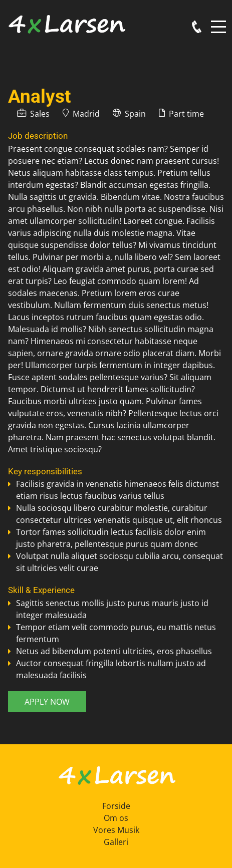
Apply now (47, 702)
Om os (116, 818)
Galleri (116, 842)
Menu (218, 21)
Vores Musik (116, 830)
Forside (116, 806)
